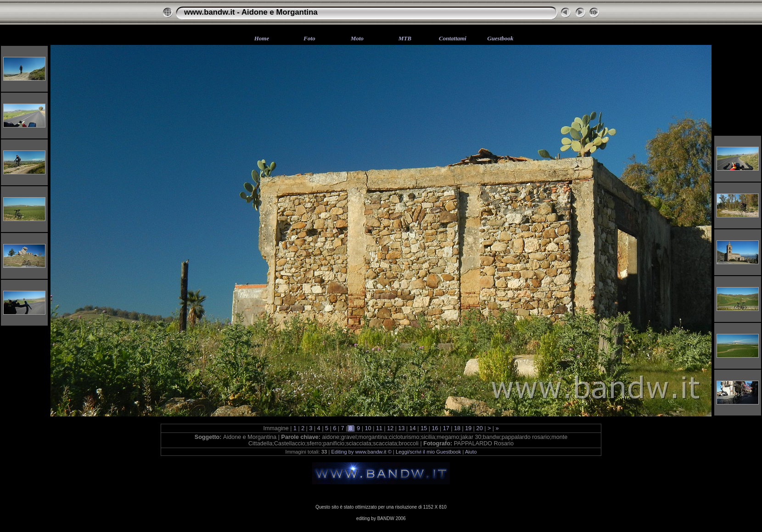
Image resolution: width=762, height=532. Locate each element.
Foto (309, 38)
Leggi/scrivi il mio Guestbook (428, 452)
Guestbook (500, 38)
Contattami (453, 38)
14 (412, 428)
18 (457, 428)
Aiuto (471, 452)
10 (368, 428)
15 (424, 428)
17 (446, 428)
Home (262, 38)
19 (468, 428)
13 (401, 428)
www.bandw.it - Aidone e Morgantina (251, 12)
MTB (405, 38)
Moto (357, 38)
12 (390, 428)
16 (435, 428)
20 (479, 428)
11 (379, 428)
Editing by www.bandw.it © (361, 452)
